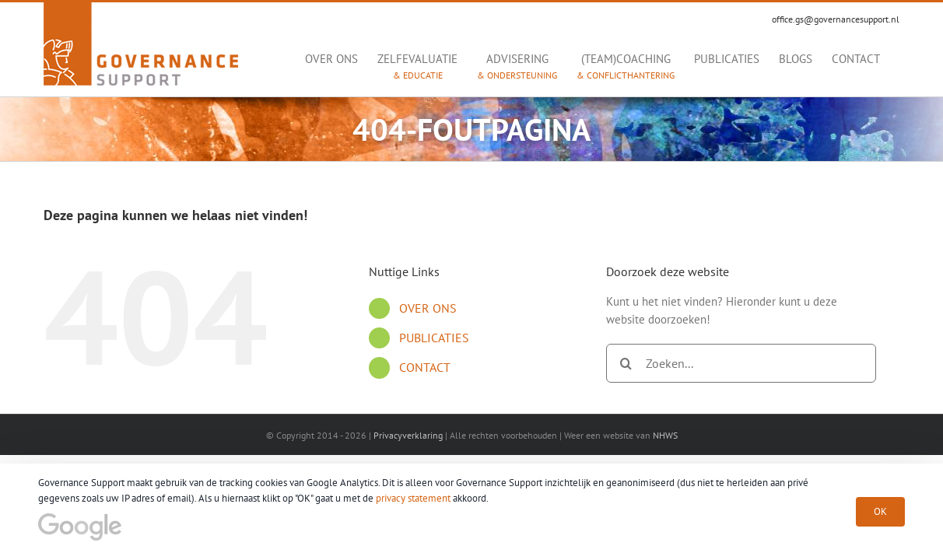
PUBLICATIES (434, 338)
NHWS (665, 435)
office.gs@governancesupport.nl (836, 19)
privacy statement (413, 498)
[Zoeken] (626, 363)
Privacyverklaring (408, 435)
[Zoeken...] (741, 363)
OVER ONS (428, 308)
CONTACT (425, 367)
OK (880, 511)
